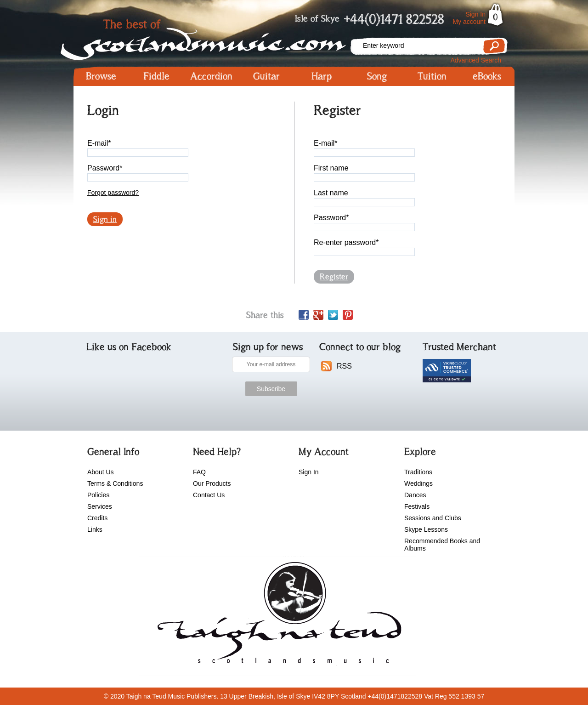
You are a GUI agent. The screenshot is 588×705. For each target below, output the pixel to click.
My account (469, 22)
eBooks (487, 76)
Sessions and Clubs (433, 518)
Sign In (475, 14)
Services (100, 506)
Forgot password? (113, 193)
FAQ (199, 472)
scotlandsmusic (277, 616)
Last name (331, 193)
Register (334, 277)
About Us (101, 472)
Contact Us (209, 495)
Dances (415, 495)
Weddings (418, 483)
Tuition (432, 76)
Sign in (105, 219)
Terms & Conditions (115, 483)
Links (95, 529)
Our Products (212, 483)
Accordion (211, 76)
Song (377, 76)
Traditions (418, 472)
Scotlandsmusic (211, 37)
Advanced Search (476, 60)
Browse (101, 76)
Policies (98, 495)
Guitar (266, 76)
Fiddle (156, 76)
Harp (322, 76)
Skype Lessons (426, 529)
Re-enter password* (346, 242)
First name (331, 168)
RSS (344, 366)
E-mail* (99, 143)
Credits (97, 518)
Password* (105, 168)
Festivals (417, 506)
